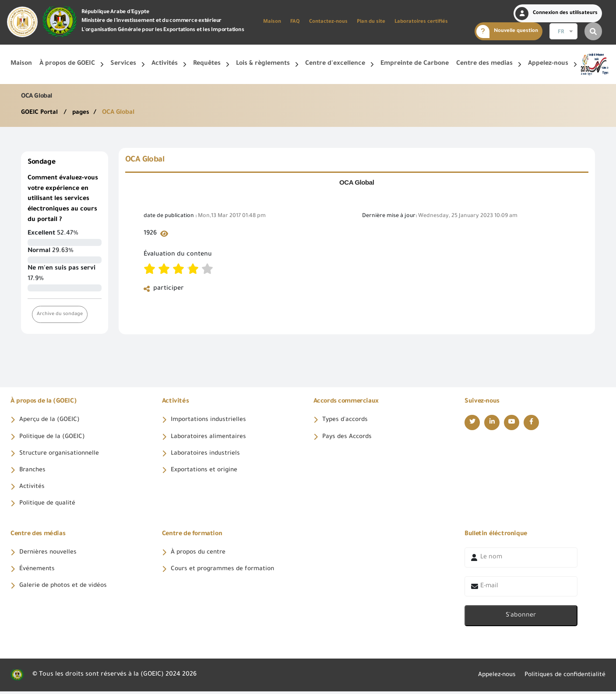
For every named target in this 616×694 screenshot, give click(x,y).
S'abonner (521, 618)
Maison (272, 22)
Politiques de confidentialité (563, 677)
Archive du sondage (60, 314)
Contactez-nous (328, 22)
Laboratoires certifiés (421, 22)
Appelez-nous (491, 677)
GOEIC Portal (41, 113)
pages (83, 113)
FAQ (295, 22)
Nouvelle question (507, 32)
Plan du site (371, 22)
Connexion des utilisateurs (556, 14)
